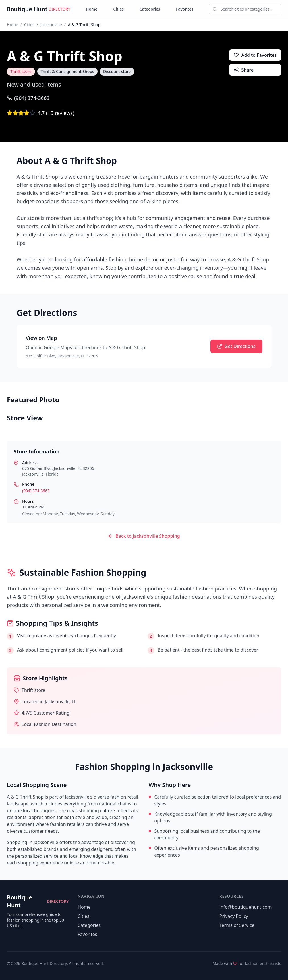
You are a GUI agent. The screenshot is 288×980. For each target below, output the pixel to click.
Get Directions (236, 346)
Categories (150, 9)
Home (92, 9)
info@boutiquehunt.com (246, 907)
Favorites (185, 9)
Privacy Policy (234, 916)
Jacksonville (51, 25)
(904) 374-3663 (28, 98)
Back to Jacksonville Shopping (144, 536)
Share (244, 70)
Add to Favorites (255, 55)
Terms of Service (237, 925)
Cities (118, 9)
